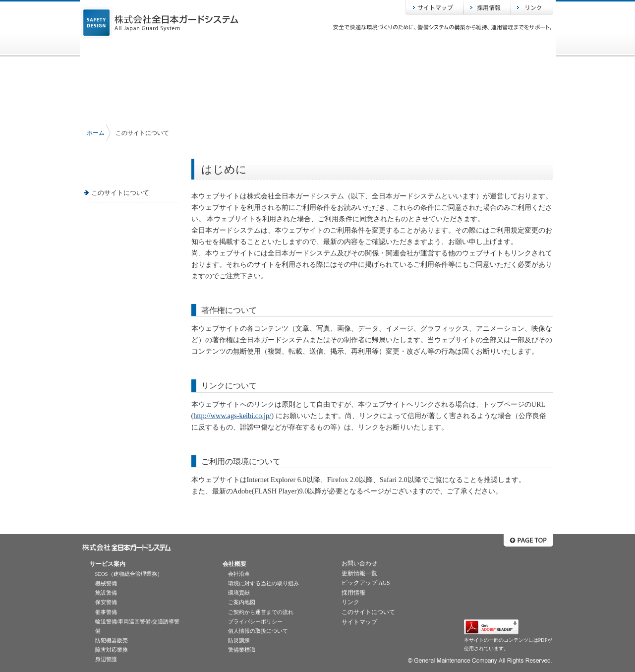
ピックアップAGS (412, 49)
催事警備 (106, 612)
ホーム (129, 49)
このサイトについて (120, 193)
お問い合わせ (506, 49)
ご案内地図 (242, 602)
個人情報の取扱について (258, 631)
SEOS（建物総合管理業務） (129, 574)
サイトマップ (434, 7)
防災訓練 (239, 641)
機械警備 (106, 583)
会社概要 (318, 49)
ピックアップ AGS (366, 583)
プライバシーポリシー (255, 622)
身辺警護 (106, 659)
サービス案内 (224, 49)
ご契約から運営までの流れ (261, 612)
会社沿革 (239, 574)
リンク (532, 7)
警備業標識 (242, 650)
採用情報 (487, 7)
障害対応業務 (112, 650)
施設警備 (106, 593)
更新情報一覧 (359, 573)
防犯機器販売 (112, 641)
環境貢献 (239, 593)
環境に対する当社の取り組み (263, 583)
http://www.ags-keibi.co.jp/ (232, 416)
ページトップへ (528, 540)
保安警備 (106, 602)
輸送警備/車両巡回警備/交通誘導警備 (138, 626)
